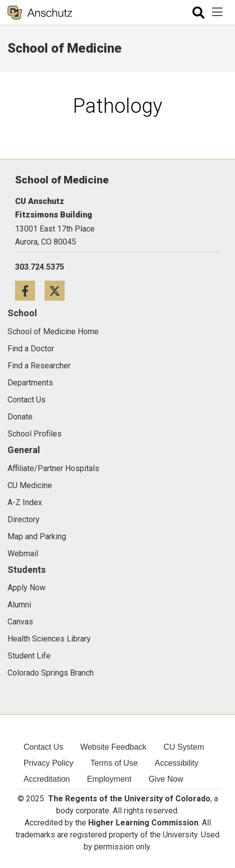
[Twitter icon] (58, 290)
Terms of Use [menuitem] (114, 763)
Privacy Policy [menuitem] (49, 763)
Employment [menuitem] (109, 779)
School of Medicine (65, 48)
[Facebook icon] (30, 290)
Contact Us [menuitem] (43, 747)
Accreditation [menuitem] (47, 779)
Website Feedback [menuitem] (113, 747)
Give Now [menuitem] (166, 779)
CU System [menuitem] (184, 747)
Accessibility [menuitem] (177, 763)
